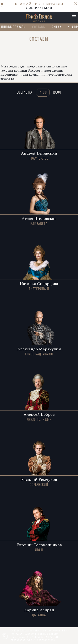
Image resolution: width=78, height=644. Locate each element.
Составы (39, 27)
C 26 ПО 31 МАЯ (39, 6)
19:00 (57, 92)
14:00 (43, 92)
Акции (57, 27)
